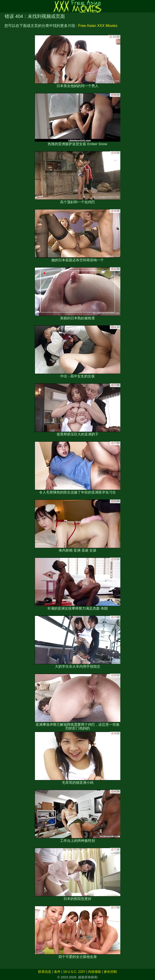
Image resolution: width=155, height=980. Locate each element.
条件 (57, 972)
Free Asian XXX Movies (98, 26)
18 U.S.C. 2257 (74, 972)
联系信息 (45, 972)
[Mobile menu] (4, 6)
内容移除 (94, 972)
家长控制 (110, 972)
